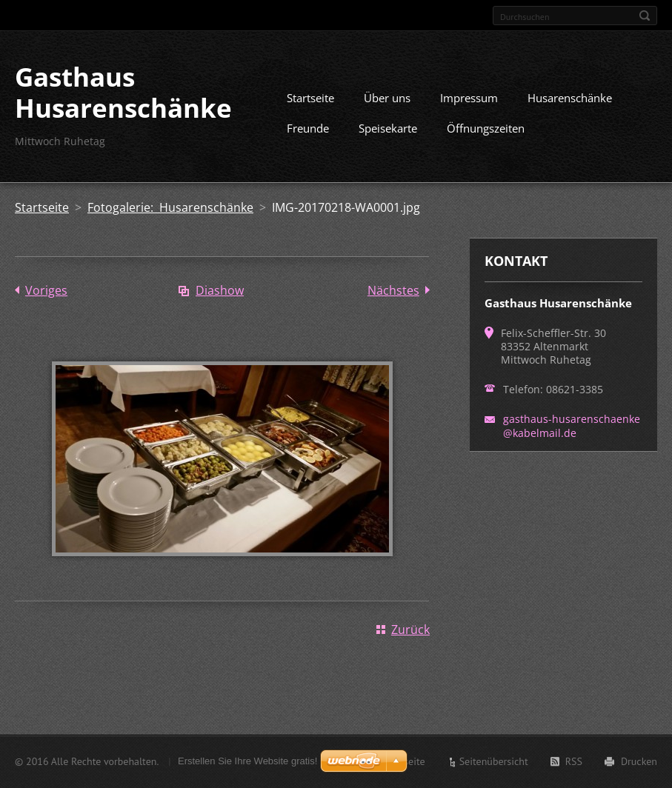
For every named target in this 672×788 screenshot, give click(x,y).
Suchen (645, 16)
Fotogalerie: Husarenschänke (170, 207)
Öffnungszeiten (486, 128)
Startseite (310, 98)
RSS (574, 761)
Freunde (308, 128)
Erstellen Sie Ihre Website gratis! (247, 761)
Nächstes (393, 290)
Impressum (469, 98)
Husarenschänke (570, 98)
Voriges (46, 290)
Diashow (220, 290)
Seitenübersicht (494, 761)
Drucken (639, 761)
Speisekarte (388, 128)
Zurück (410, 630)
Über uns (387, 98)
